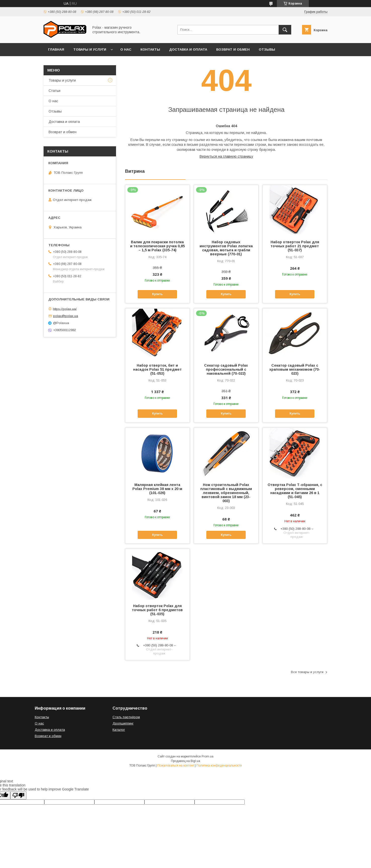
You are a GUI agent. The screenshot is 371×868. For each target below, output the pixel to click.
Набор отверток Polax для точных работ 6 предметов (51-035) (157, 610)
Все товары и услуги (307, 672)
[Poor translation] (18, 795)
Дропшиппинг (123, 723)
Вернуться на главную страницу (226, 156)
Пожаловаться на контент (176, 766)
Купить (157, 294)
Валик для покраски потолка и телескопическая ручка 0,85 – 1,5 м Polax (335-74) (157, 246)
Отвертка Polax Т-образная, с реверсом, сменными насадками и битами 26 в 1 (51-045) (295, 491)
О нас (126, 49)
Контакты (150, 49)
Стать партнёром (126, 717)
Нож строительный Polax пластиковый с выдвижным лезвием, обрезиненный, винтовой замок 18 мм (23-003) (226, 493)
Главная (56, 49)
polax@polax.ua (66, 316)
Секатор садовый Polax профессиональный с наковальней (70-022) (226, 369)
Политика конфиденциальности (219, 766)
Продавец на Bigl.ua (186, 761)
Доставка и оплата (188, 49)
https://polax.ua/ (65, 309)
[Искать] (285, 30)
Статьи (54, 91)
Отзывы (267, 49)
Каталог (119, 730)
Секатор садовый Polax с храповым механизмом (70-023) (295, 369)
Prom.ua (208, 756)
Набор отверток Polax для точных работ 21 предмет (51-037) (295, 246)
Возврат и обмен (233, 49)
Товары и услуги (90, 49)
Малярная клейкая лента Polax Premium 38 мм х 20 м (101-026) (157, 489)
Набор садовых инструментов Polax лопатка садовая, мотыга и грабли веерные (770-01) (226, 248)
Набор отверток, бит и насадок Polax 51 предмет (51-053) (157, 369)
